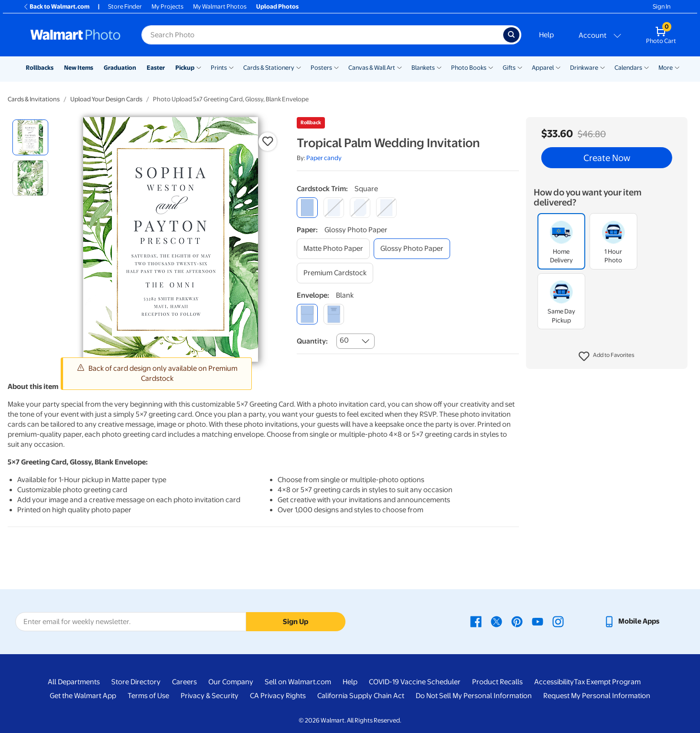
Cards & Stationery (269, 68)
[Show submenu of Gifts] (520, 67)
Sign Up (296, 622)
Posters (321, 68)
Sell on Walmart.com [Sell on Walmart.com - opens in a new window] (298, 682)
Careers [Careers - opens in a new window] (184, 682)
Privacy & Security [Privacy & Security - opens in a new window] (210, 696)
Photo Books (469, 68)
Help (546, 35)
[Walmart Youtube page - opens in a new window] (538, 621)
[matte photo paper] (333, 249)
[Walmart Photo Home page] (75, 35)
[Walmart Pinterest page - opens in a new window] (517, 621)
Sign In (662, 6)
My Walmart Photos (220, 6)
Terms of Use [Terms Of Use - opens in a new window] (148, 696)
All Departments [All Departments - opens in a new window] (74, 682)
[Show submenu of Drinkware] (603, 67)
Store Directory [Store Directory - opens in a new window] (136, 682)
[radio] (30, 137)
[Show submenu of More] (677, 67)
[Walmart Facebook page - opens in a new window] (476, 621)
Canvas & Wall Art (372, 68)
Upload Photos (277, 6)
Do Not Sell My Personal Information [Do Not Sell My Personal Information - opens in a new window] (474, 696)
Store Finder (125, 6)
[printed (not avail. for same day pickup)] (334, 314)
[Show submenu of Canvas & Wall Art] (399, 67)
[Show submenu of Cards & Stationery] (299, 67)
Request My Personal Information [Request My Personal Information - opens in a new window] (597, 696)
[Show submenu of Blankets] (439, 67)
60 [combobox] (344, 340)
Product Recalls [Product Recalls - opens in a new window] (497, 682)
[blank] (307, 314)
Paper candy (324, 158)
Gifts (509, 68)
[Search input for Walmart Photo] (322, 35)
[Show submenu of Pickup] (199, 67)
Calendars (628, 68)
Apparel (543, 68)
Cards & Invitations (34, 99)
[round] (334, 208)
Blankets (423, 68)
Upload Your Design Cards (106, 99)
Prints (219, 68)
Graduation (120, 68)
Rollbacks (40, 68)
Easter (156, 68)
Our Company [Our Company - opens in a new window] (231, 682)
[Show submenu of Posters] (336, 67)
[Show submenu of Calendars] (646, 67)
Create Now (607, 158)
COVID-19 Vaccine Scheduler (415, 682)
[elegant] (360, 208)
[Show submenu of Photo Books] (491, 67)
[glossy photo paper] (412, 249)
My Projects (167, 6)
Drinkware (584, 68)
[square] (307, 208)
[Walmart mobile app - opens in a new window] (631, 621)
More (666, 68)
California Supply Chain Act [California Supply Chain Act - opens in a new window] (361, 696)
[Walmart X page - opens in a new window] (496, 621)
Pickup (185, 68)
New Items (79, 68)
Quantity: (312, 341)
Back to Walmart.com (56, 6)
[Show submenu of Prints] (231, 67)
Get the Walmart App (83, 696)
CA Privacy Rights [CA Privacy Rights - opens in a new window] (278, 696)
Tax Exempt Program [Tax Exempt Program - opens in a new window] (607, 682)
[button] (607, 356)
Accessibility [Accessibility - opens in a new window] (554, 682)
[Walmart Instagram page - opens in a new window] (558, 621)
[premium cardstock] (335, 273)
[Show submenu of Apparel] (558, 67)
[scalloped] (386, 208)
